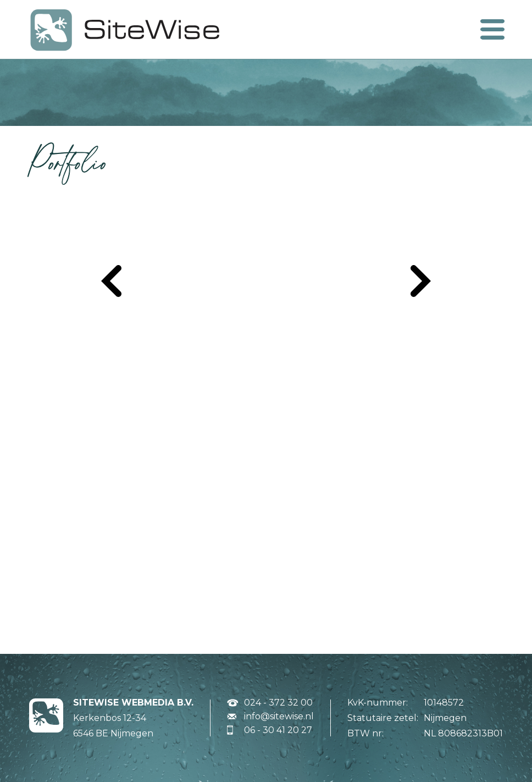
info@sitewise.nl (279, 716)
